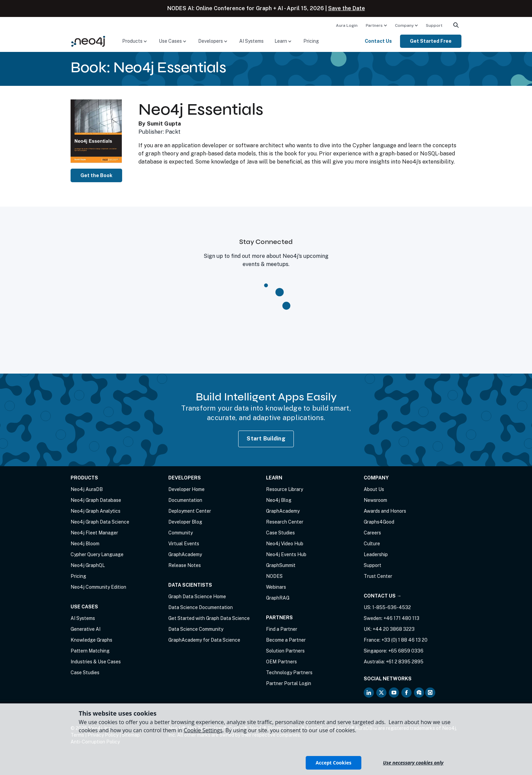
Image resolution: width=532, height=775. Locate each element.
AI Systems (251, 41)
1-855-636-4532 (392, 607)
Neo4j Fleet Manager (94, 533)
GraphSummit (281, 565)
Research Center (285, 522)
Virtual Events (184, 544)
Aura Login (347, 25)
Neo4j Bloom (85, 544)
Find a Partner (282, 629)
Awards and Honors (385, 511)
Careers (372, 533)
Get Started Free (431, 41)
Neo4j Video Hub (285, 544)
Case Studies (85, 673)
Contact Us (378, 41)
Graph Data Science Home (197, 597)
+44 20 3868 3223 (394, 629)
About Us (374, 489)
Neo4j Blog (279, 500)
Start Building (266, 439)
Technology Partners (289, 673)
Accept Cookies (333, 763)
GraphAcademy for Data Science (204, 640)
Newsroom (375, 500)
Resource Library (284, 489)
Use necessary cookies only (413, 763)
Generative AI (85, 629)
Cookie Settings (203, 730)
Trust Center (378, 576)
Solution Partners (285, 651)
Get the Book (96, 175)
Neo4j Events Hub (286, 554)
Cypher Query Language (97, 554)
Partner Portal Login (289, 683)
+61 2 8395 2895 (405, 662)
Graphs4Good (379, 522)
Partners (374, 25)
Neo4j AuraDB (87, 489)
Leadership (376, 554)
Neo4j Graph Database (96, 500)
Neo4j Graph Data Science (100, 522)
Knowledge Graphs (91, 640)
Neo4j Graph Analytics (96, 511)
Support (434, 25)
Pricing (311, 41)
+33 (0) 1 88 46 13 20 (404, 640)
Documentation (185, 500)
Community (180, 533)
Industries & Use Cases (96, 662)
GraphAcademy (185, 554)
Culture (372, 544)
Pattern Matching (90, 651)
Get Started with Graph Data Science (209, 618)
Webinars (276, 587)
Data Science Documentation (201, 607)
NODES (274, 576)
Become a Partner (286, 640)
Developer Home (186, 489)
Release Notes (185, 565)
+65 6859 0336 (406, 651)
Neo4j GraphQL (88, 565)
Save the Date (347, 8)
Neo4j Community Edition (98, 587)
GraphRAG (278, 598)
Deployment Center (190, 511)
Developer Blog (185, 522)
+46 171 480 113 (401, 618)
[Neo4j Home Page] (88, 41)
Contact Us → (383, 596)
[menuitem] (347, 25)
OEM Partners (281, 662)
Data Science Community (196, 629)
